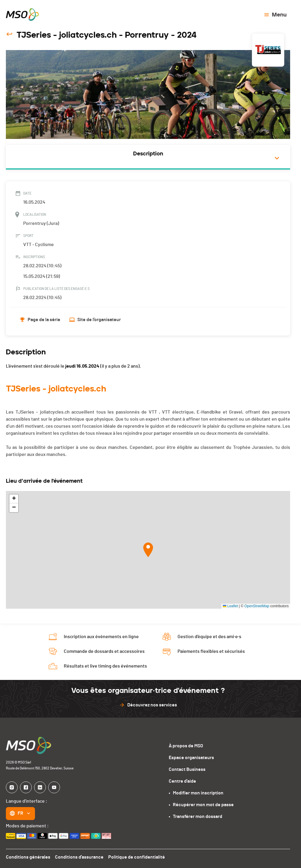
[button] (148, 550)
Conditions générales (28, 857)
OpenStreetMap (257, 606)
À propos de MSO (186, 746)
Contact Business (187, 769)
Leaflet (230, 606)
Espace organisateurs (191, 758)
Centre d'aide (182, 781)
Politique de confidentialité (137, 857)
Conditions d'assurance (79, 857)
